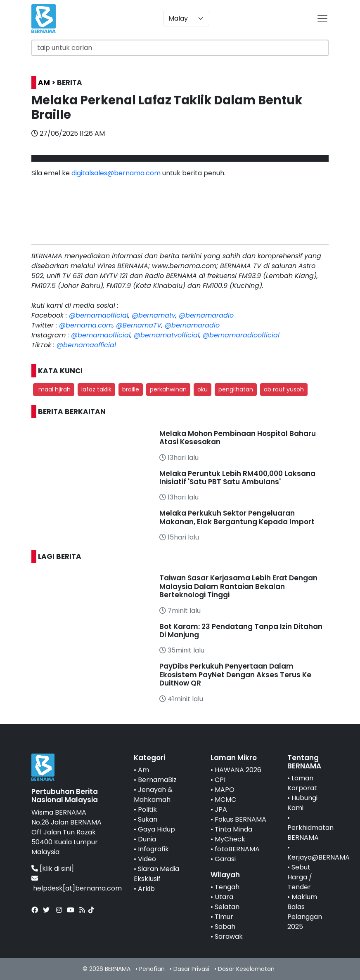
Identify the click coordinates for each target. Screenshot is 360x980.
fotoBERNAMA (237, 849)
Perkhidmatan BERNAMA (310, 833)
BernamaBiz (157, 780)
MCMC (225, 800)
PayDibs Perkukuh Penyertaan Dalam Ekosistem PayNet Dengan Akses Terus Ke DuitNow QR (235, 675)
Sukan (148, 819)
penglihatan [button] (236, 389)
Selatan (227, 907)
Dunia (147, 839)
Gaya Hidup (156, 829)
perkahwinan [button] (168, 389)
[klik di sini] (57, 868)
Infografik (153, 849)
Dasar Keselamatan (246, 969)
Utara (224, 897)
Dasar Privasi (191, 969)
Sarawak (229, 936)
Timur (224, 917)
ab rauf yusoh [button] (284, 389)
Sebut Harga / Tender (300, 877)
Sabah (225, 927)
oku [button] (202, 389)
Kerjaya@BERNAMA (319, 857)
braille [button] (131, 389)
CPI (220, 780)
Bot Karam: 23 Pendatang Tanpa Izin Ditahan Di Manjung (241, 631)
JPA (221, 809)
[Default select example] (186, 19)
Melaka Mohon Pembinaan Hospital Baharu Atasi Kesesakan (238, 438)
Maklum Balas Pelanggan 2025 (305, 912)
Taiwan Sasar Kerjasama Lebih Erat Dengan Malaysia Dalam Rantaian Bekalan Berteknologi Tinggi (238, 586)
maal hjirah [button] (54, 389)
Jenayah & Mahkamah (153, 795)
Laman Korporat (302, 783)
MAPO (225, 790)
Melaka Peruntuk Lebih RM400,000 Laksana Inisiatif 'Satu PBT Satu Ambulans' (237, 478)
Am (143, 770)
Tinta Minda (233, 829)
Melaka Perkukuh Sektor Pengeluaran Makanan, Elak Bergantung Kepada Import (237, 517)
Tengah (227, 887)
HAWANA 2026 (238, 770)
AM (44, 82)
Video (147, 859)
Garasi (225, 859)
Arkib (146, 889)
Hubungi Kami (302, 803)
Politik (147, 809)
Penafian (152, 969)
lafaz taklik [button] (96, 389)
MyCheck (230, 839)
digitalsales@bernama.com (116, 173)
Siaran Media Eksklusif (156, 874)
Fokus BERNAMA (240, 819)
